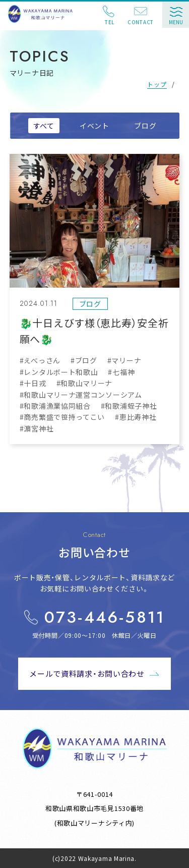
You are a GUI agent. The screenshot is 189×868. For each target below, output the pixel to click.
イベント (94, 126)
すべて (44, 126)
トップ (157, 84)
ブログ (145, 126)
